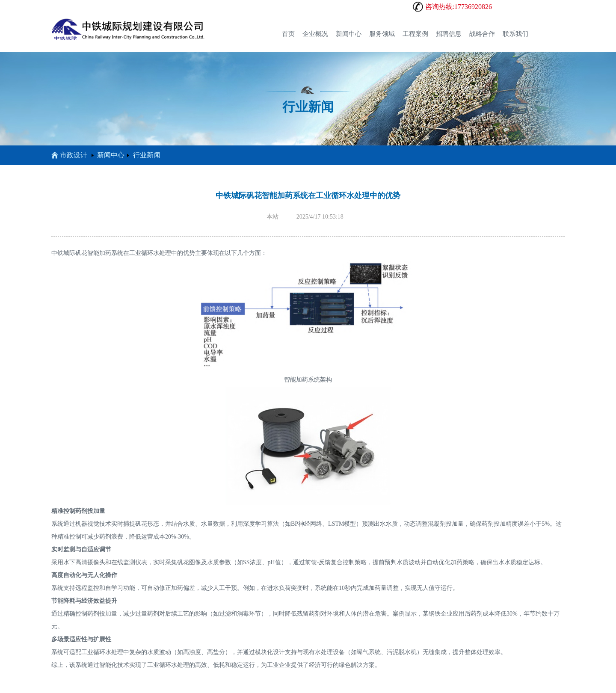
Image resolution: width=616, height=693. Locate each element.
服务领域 (382, 34)
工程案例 (415, 34)
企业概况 (315, 34)
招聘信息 (449, 34)
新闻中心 (349, 34)
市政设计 (69, 155)
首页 (288, 34)
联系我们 (515, 34)
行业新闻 (147, 155)
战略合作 (482, 34)
